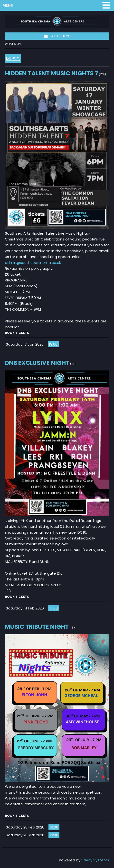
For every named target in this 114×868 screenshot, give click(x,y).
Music (13, 59)
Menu (58, 5)
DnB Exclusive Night (37, 363)
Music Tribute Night (37, 627)
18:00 (53, 608)
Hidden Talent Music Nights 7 (52, 73)
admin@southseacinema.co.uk (33, 263)
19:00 (53, 344)
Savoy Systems (95, 860)
